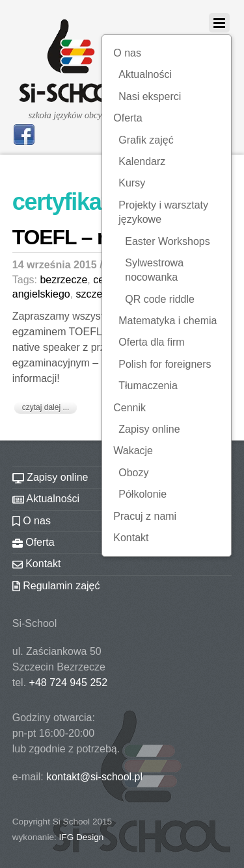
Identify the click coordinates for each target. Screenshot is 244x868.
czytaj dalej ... (46, 407)
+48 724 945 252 (69, 683)
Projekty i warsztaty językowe (163, 212)
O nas (127, 53)
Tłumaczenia (148, 386)
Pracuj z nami (145, 516)
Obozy (133, 473)
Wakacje (133, 451)
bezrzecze (63, 280)
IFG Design (82, 837)
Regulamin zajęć (56, 586)
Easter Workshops (167, 241)
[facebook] (24, 134)
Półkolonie (142, 494)
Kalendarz (142, 161)
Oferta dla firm (151, 342)
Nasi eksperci (150, 96)
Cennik (129, 408)
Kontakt (131, 538)
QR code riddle (160, 299)
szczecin (96, 294)
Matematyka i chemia (168, 321)
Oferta (128, 118)
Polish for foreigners (165, 364)
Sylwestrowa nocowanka (154, 270)
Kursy (132, 183)
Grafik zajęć (146, 140)
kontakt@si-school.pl (94, 777)
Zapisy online (149, 429)
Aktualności (145, 74)
